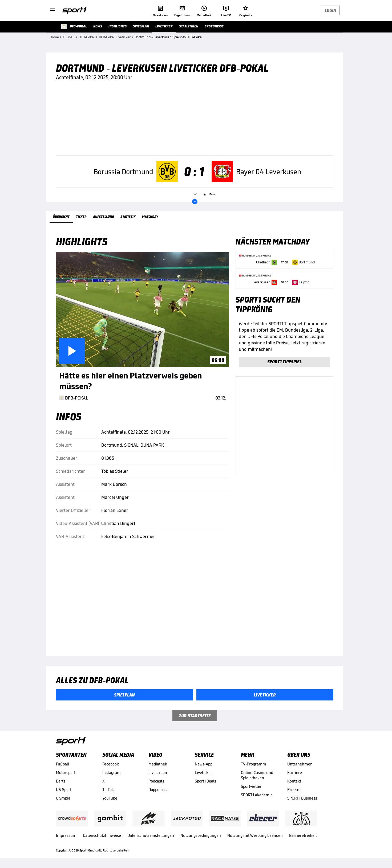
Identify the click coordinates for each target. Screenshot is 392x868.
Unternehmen (300, 764)
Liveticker (203, 773)
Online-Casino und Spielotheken (257, 775)
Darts (61, 781)
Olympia (63, 798)
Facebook (111, 764)
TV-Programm (254, 764)
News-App (204, 764)
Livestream (158, 773)
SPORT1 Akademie (257, 795)
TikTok (108, 790)
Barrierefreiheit (303, 835)
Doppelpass (158, 790)
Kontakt (294, 781)
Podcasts (156, 781)
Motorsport (66, 773)
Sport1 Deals (205, 781)
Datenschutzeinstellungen (151, 835)
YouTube (110, 798)
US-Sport (64, 790)
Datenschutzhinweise (102, 835)
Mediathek (158, 764)
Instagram (112, 773)
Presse (293, 790)
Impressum (66, 835)
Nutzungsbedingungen (201, 835)
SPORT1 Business (302, 798)
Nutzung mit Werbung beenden (255, 835)
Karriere (295, 773)
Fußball (62, 764)
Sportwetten (252, 786)
